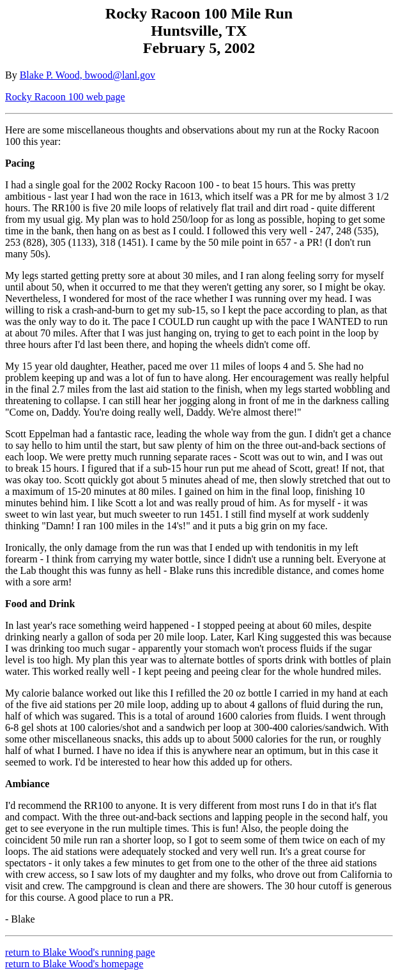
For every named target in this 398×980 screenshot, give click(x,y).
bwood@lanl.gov (120, 75)
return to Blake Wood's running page (80, 952)
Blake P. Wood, (52, 75)
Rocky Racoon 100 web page (65, 97)
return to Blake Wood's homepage (74, 964)
